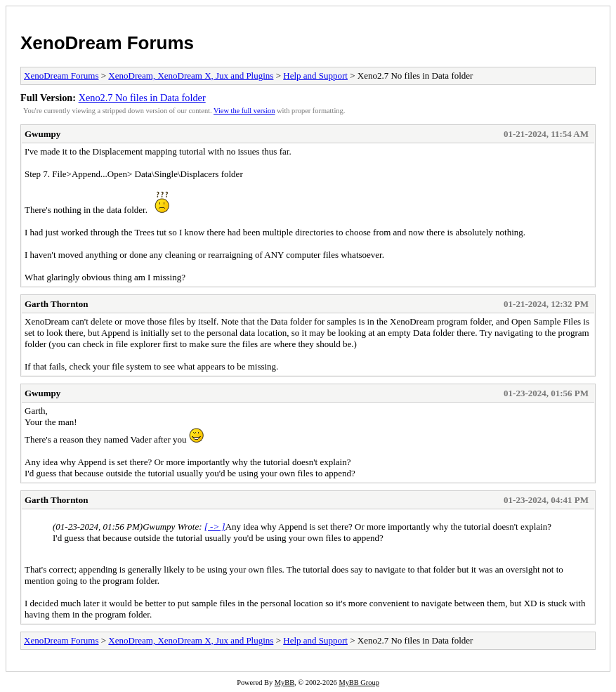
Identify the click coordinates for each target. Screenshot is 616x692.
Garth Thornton (56, 304)
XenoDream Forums (107, 43)
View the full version (244, 111)
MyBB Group (359, 683)
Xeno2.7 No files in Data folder (142, 98)
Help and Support (315, 76)
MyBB (284, 683)
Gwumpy (42, 134)
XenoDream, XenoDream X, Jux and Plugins (191, 76)
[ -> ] (215, 527)
